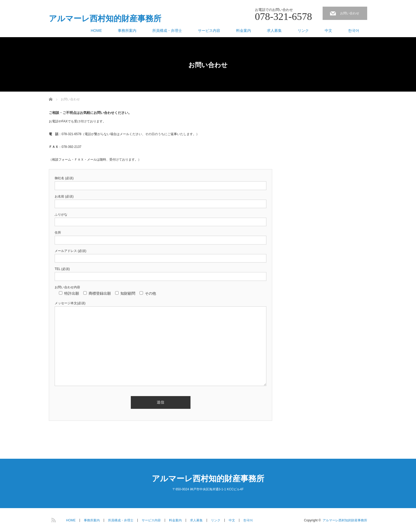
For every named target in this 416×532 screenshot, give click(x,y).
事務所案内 (127, 31)
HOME (96, 31)
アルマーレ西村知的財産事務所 (105, 19)
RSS (53, 519)
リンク (303, 31)
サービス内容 (209, 31)
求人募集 (274, 31)
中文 (328, 31)
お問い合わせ (350, 13)
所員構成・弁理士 (167, 31)
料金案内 (244, 31)
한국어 (354, 31)
